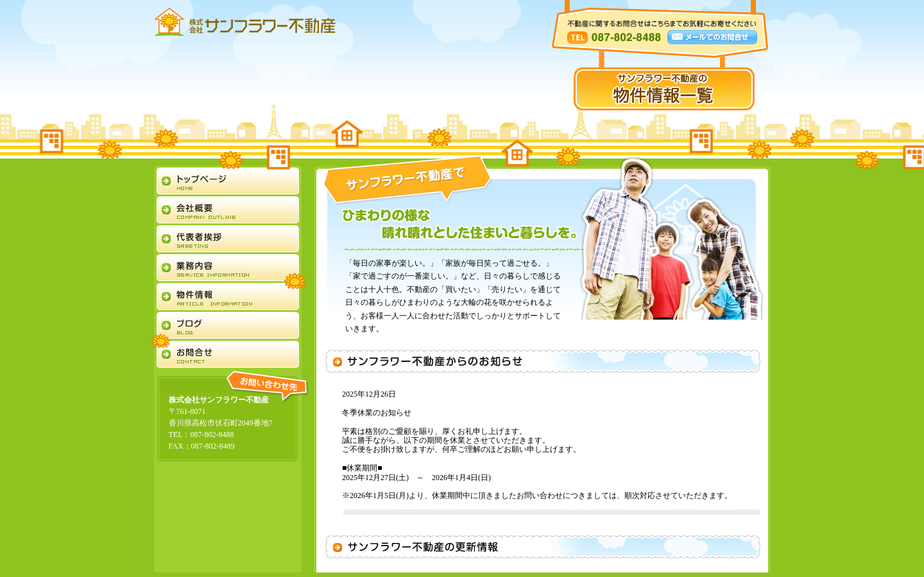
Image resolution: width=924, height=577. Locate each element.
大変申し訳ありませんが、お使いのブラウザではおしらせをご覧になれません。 (543, 447)
